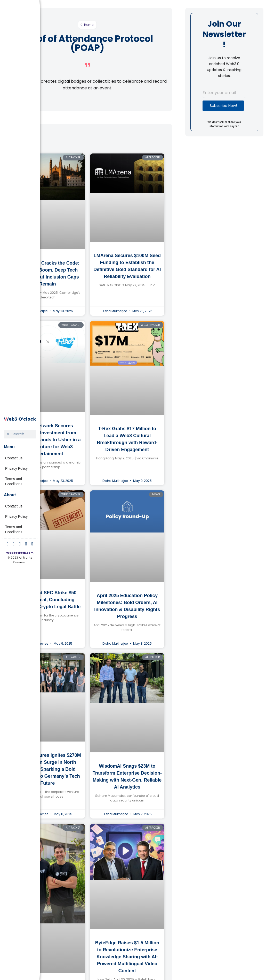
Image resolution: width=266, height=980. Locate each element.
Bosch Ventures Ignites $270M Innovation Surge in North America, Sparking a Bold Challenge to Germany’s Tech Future (48, 769)
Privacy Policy (16, 468)
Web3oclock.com (20, 553)
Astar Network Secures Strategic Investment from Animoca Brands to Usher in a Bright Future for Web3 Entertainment (48, 440)
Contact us (14, 458)
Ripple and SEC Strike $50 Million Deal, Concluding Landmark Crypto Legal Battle (47, 600)
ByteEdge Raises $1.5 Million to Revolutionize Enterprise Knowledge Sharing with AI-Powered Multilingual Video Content (127, 957)
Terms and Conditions (14, 481)
